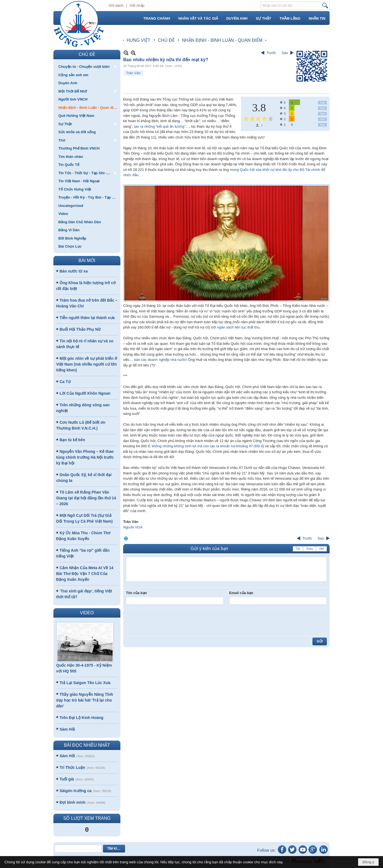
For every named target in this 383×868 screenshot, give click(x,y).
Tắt (298, 549)
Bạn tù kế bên (72, 440)
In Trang (126, 538)
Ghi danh (116, 5)
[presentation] (168, 622)
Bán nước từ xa (74, 271)
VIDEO (87, 613)
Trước (271, 53)
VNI (321, 549)
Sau (285, 53)
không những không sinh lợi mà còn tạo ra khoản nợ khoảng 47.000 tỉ (207, 446)
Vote (322, 103)
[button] (87, 66)
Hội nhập (137, 5)
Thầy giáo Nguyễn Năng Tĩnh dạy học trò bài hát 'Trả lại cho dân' (85, 700)
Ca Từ (65, 382)
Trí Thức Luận (72, 767)
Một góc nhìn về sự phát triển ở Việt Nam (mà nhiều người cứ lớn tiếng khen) (87, 364)
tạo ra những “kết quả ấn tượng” (159, 126)
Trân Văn (133, 73)
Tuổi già (67, 779)
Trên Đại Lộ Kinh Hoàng (81, 718)
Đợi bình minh (73, 802)
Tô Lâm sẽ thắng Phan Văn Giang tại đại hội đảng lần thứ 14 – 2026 (86, 498)
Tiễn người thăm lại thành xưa (87, 318)
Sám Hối (67, 729)
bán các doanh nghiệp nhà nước (160, 360)
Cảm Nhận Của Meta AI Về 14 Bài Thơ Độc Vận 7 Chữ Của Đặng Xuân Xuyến (85, 574)
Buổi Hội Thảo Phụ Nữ (80, 329)
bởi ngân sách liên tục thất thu (235, 327)
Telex (310, 549)
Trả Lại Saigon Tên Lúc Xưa (85, 683)
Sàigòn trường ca (75, 791)
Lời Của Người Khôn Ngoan (85, 393)
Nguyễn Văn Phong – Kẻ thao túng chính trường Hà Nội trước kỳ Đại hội (85, 457)
